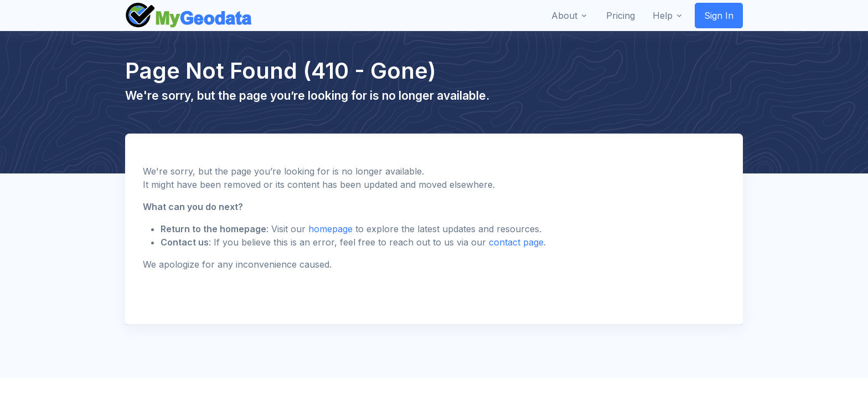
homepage (330, 229)
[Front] (189, 16)
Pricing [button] (621, 16)
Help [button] (663, 16)
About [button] (564, 16)
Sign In (719, 16)
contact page (516, 242)
